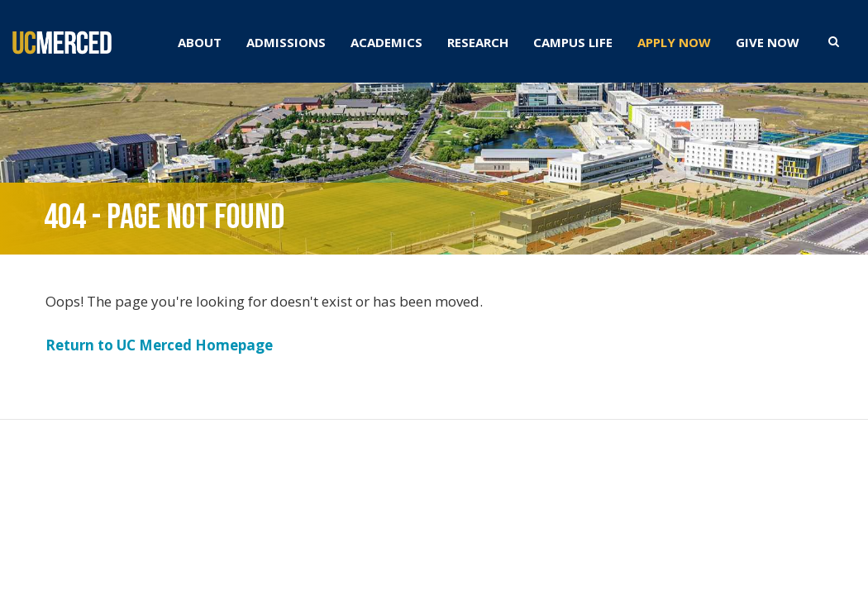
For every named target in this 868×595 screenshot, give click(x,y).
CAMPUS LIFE (573, 42)
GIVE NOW (768, 42)
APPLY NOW (674, 42)
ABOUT (200, 42)
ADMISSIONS (286, 42)
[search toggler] (834, 40)
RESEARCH (478, 42)
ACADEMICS (386, 42)
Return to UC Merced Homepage (159, 345)
